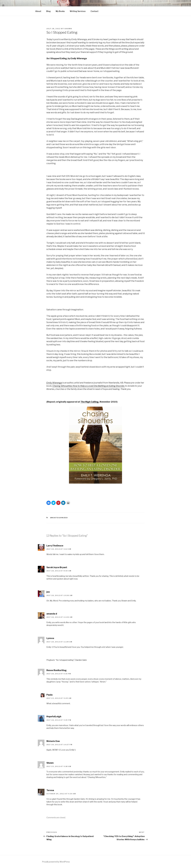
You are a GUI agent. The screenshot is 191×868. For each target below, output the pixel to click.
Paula (49, 695)
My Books (60, 11)
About (38, 11)
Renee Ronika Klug (57, 670)
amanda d (52, 614)
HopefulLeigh (54, 717)
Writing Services (78, 11)
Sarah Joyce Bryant (57, 567)
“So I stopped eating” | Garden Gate (71, 660)
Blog (48, 11)
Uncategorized (59, 518)
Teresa (50, 790)
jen (48, 592)
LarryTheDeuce (55, 546)
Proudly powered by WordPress (56, 862)
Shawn (68, 29)
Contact (95, 11)
